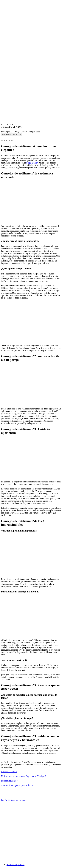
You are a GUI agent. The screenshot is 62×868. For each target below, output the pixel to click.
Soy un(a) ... (6, 132)
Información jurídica (15, 865)
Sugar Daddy (21, 132)
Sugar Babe (35, 132)
